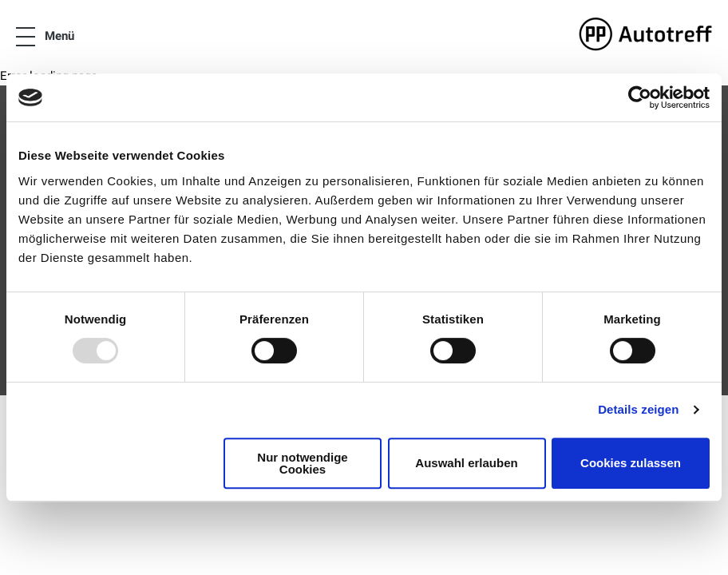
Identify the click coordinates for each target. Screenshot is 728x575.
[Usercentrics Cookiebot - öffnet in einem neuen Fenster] (640, 97)
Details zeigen (638, 409)
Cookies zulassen (631, 463)
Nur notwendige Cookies (302, 463)
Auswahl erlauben (466, 463)
